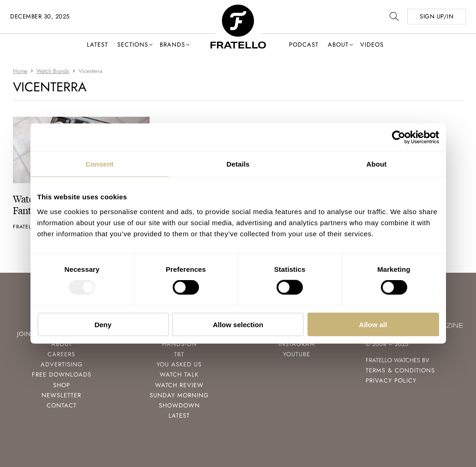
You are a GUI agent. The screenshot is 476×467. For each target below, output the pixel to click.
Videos (372, 45)
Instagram (297, 344)
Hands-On (179, 344)
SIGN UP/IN (437, 16)
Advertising (62, 364)
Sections (133, 45)
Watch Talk (179, 374)
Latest (97, 45)
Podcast (304, 45)
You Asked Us (179, 364)
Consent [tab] (99, 164)
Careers (61, 354)
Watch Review (179, 385)
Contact (62, 405)
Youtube (297, 354)
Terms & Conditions (400, 370)
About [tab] (377, 164)
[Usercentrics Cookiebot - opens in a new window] (399, 138)
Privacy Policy (391, 380)
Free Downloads (62, 374)
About (338, 45)
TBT (179, 354)
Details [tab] (238, 164)
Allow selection (238, 324)
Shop (62, 385)
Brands (172, 45)
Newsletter (61, 395)
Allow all (373, 324)
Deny (103, 324)
